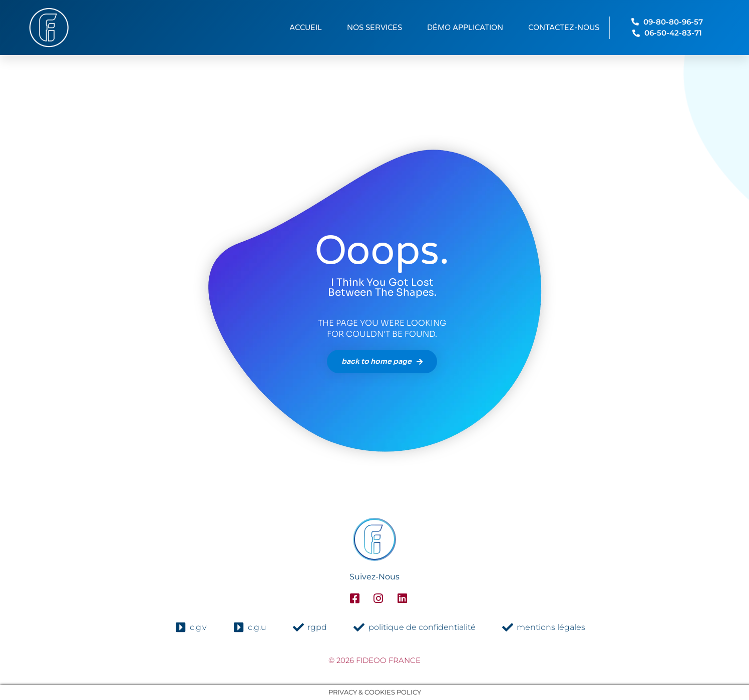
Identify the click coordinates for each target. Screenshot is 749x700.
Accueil (306, 28)
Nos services (374, 28)
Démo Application (465, 28)
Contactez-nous (564, 28)
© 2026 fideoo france (374, 660)
